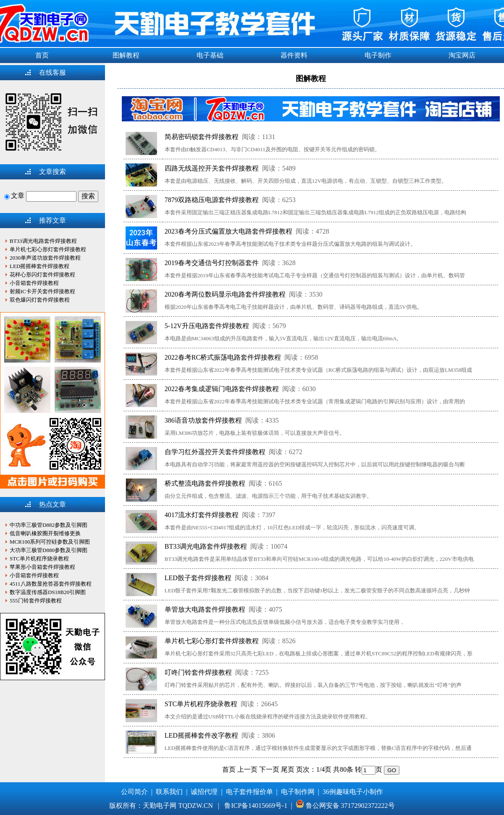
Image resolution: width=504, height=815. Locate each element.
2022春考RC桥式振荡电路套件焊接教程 (223, 357)
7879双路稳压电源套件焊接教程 (212, 200)
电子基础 (210, 55)
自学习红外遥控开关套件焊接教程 (215, 452)
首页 (42, 55)
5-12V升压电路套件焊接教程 (207, 326)
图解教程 (126, 55)
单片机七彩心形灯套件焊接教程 (212, 641)
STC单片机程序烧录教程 (201, 704)
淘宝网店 (462, 55)
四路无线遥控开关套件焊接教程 (212, 168)
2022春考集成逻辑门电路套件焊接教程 (222, 389)
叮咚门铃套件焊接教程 (198, 672)
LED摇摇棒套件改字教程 (201, 735)
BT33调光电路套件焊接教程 (206, 546)
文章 (14, 196)
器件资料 (294, 55)
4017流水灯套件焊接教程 (202, 515)
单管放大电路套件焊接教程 (205, 609)
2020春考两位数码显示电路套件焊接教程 (225, 294)
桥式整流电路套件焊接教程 (205, 483)
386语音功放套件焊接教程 (203, 420)
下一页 (269, 769)
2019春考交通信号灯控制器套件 (212, 263)
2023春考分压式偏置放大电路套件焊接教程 (228, 231)
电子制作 (378, 55)
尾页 (288, 769)
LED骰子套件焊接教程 (198, 578)
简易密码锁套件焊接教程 (202, 137)
